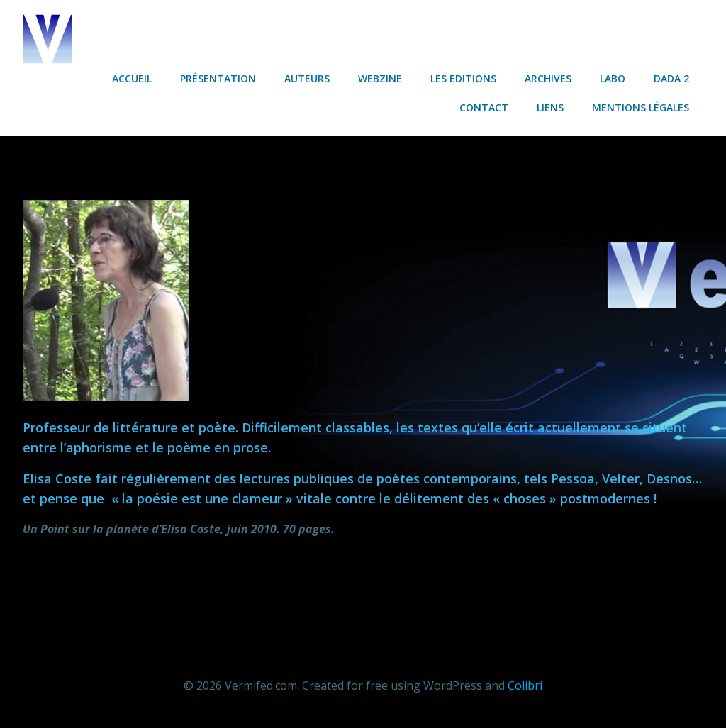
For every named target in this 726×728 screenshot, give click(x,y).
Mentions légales (641, 107)
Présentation (218, 78)
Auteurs (307, 78)
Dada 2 (671, 78)
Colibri (525, 685)
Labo (613, 78)
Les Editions (463, 78)
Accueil (132, 78)
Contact (484, 107)
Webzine (380, 78)
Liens (550, 107)
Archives (548, 78)
